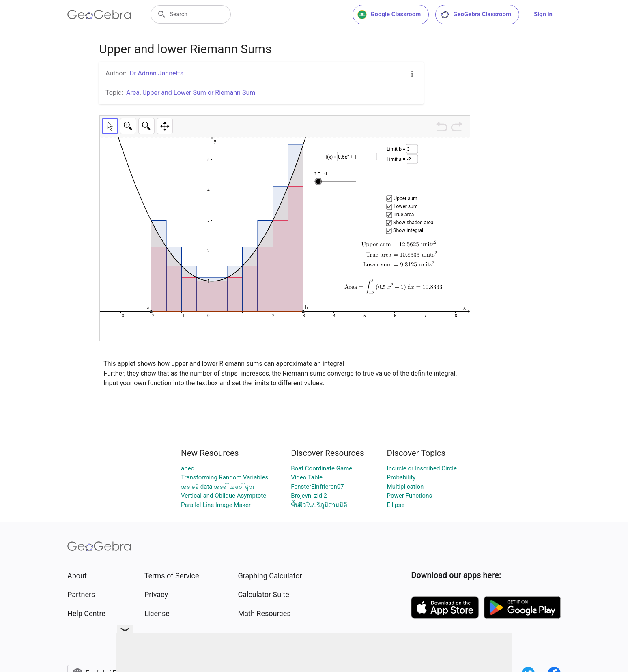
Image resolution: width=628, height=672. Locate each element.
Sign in (543, 14)
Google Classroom (389, 15)
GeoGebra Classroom (476, 15)
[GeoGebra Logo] (99, 15)
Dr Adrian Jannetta (157, 73)
